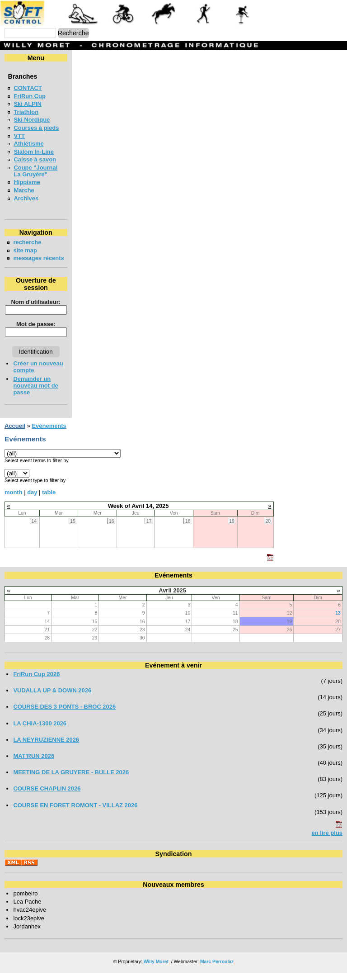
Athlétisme (28, 144)
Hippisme (27, 182)
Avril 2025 (172, 597)
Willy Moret (156, 968)
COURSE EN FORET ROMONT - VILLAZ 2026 (75, 812)
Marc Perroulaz (217, 968)
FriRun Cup (30, 96)
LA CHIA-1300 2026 (40, 730)
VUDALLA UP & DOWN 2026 (52, 697)
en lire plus (327, 840)
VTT (19, 136)
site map (25, 250)
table (49, 499)
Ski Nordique (32, 120)
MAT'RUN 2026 (34, 763)
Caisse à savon (35, 159)
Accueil (15, 433)
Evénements (49, 433)
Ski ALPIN (27, 104)
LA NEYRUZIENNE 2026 (46, 746)
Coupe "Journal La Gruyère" (35, 171)
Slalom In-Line (34, 152)
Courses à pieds (36, 128)
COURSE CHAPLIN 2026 (47, 795)
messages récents (27, 261)
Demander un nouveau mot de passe (35, 392)
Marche (24, 190)
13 (338, 620)
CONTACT (28, 88)
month (14, 499)
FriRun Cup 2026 (36, 681)
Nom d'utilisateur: (36, 309)
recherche (27, 242)
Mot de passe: (35, 331)
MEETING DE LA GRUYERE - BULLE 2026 (71, 779)
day (32, 499)
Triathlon (26, 112)
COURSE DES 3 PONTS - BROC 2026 (64, 713)
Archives (26, 198)
